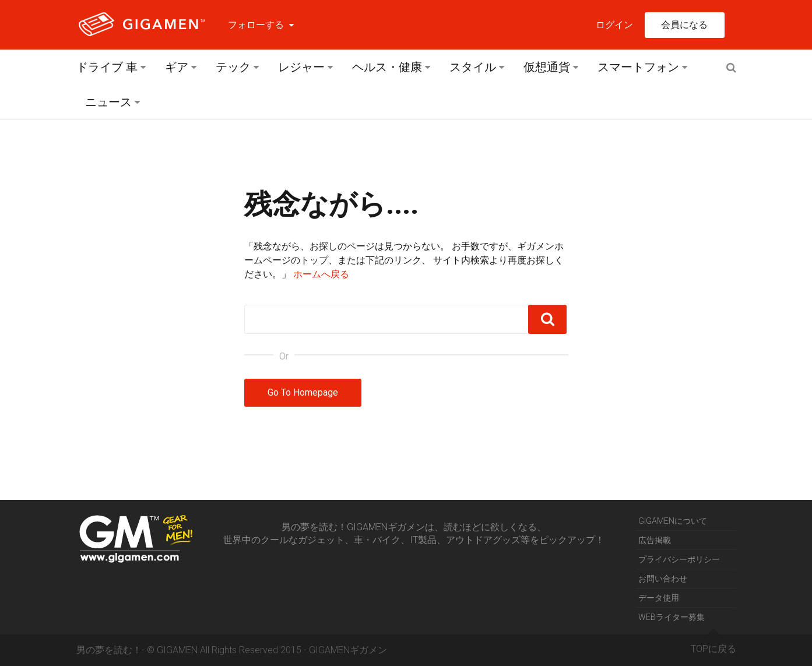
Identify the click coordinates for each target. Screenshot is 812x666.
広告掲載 (655, 540)
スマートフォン (638, 67)
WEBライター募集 (672, 617)
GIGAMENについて (673, 521)
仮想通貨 (547, 67)
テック (233, 67)
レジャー (301, 67)
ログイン (614, 25)
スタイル (473, 67)
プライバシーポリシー (679, 559)
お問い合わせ (663, 579)
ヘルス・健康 (387, 67)
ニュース (108, 102)
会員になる (684, 25)
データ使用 (659, 598)
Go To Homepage (303, 392)
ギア (177, 67)
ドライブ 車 (107, 67)
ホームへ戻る (321, 274)
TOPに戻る (713, 644)
